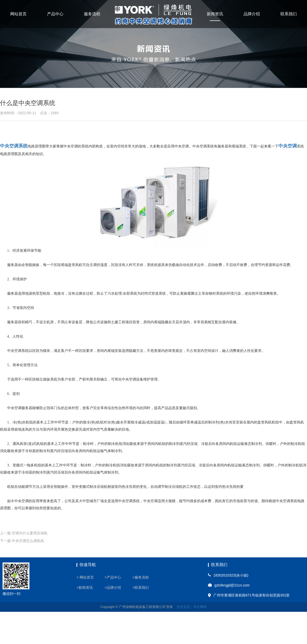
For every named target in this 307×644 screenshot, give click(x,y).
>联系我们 (141, 588)
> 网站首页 (85, 577)
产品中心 (55, 14)
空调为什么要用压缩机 (30, 533)
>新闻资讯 (85, 588)
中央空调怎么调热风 (28, 541)
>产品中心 (113, 577)
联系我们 (289, 14)
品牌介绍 (252, 14)
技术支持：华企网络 (192, 607)
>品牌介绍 (113, 588)
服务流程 (92, 14)
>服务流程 (141, 577)
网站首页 (18, 14)
